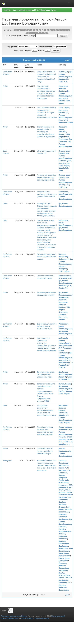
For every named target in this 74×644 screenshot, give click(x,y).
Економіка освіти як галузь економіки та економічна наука (45, 451)
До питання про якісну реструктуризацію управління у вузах (46, 374)
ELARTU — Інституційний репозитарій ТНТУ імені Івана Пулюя (30, 10)
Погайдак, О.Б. (65, 583)
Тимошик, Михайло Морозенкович (65, 529)
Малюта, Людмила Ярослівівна (64, 588)
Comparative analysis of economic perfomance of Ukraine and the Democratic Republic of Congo (46, 77)
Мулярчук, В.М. (65, 497)
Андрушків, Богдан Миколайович (64, 341)
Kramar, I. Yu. (64, 185)
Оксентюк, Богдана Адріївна (63, 502)
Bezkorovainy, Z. (65, 363)
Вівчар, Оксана (65, 384)
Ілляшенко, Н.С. (65, 487)
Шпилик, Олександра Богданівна (64, 544)
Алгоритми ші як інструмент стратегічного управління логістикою (47, 194)
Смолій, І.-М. (67, 278)
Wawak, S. (66, 379)
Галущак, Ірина (65, 161)
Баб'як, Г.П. (63, 468)
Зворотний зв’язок (42, 618)
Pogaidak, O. (64, 365)
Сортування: (13, 47)
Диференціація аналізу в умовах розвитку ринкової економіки (47, 326)
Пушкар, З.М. (64, 507)
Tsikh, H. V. (63, 82)
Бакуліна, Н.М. (65, 470)
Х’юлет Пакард (27, 618)
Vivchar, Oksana (65, 391)
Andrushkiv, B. (65, 360)
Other (5, 204)
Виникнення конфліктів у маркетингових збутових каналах (47, 257)
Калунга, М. (63, 72)
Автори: (41, 50)
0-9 (16, 30)
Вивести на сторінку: (22, 50)
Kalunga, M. (63, 79)
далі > (68, 60)
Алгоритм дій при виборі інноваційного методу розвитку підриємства (47, 177)
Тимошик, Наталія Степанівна (64, 566)
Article (5, 86)
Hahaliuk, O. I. (64, 444)
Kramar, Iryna (64, 163)
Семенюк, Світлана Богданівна (63, 517)
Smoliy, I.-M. (63, 288)
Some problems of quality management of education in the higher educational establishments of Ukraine (47, 113)
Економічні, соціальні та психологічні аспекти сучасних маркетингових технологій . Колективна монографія (47, 465)
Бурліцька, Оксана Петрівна (63, 475)
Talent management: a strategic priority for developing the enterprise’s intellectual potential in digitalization (46, 132)
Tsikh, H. (62, 367)
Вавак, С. (62, 377)
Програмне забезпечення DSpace (14, 616)
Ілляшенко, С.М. (65, 485)
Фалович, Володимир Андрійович (64, 257)
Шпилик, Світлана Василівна (63, 536)
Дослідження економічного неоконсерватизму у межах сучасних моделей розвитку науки (47, 410)
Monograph (7, 461)
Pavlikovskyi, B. (65, 286)
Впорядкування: (45, 47)
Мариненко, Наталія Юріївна (63, 89)
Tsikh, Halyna (64, 108)
